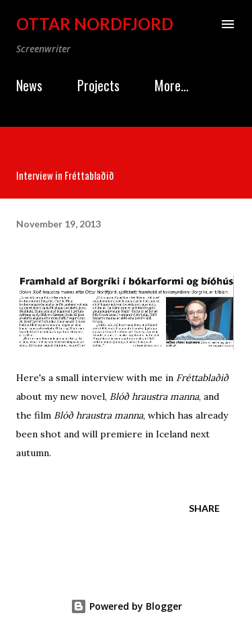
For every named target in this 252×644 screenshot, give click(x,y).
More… (172, 85)
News (29, 85)
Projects (98, 85)
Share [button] (204, 508)
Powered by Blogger (126, 606)
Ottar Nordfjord (95, 24)
